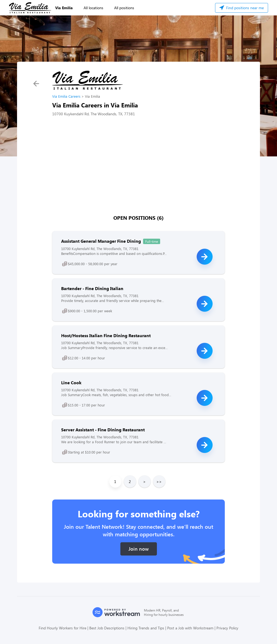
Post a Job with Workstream (190, 628)
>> (159, 482)
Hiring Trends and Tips (146, 628)
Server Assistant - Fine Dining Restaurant (103, 430)
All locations (93, 8)
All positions (124, 8)
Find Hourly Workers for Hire (62, 628)
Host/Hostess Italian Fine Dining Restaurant (106, 335)
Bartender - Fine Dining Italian (92, 288)
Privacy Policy (227, 628)
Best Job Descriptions (107, 628)
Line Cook (71, 382)
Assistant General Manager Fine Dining (101, 241)
